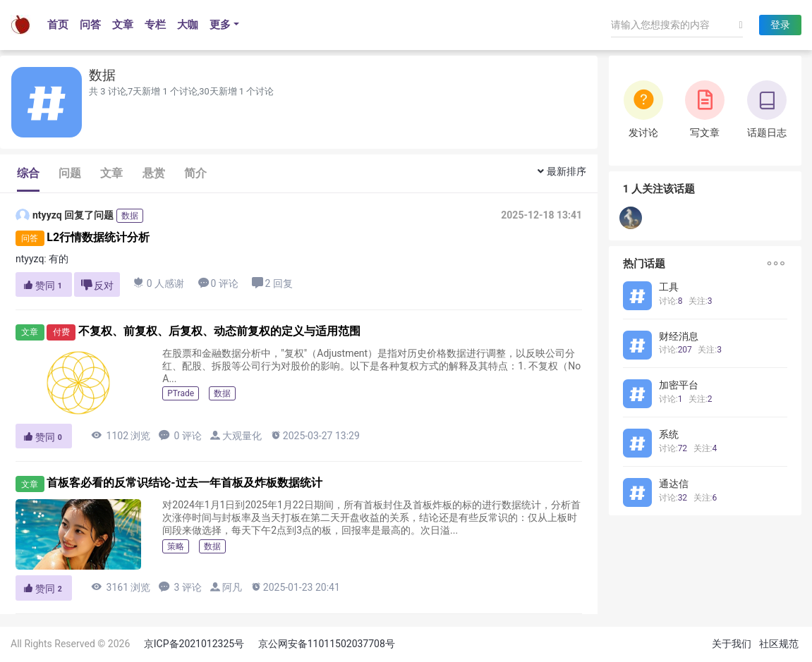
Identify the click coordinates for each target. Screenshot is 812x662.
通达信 (674, 484)
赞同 (44, 286)
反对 (97, 285)
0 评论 (218, 283)
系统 (669, 434)
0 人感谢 (159, 283)
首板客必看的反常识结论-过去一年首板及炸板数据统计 (184, 483)
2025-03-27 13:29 (315, 435)
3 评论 (180, 587)
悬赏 (154, 173)
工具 (669, 287)
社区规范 (779, 644)
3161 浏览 (121, 587)
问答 (90, 25)
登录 (780, 25)
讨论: (671, 301)
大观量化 (242, 436)
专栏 (155, 25)
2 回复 (272, 283)
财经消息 (679, 336)
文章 (123, 25)
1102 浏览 (121, 435)
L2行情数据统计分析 (98, 237)
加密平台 (679, 385)
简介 (195, 173)
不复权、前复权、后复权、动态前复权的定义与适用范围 (219, 331)
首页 (58, 25)
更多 (220, 25)
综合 (28, 173)
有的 (60, 259)
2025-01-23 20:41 (295, 587)
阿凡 (232, 587)
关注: (701, 301)
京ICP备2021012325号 (194, 644)
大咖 (188, 25)
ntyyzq (39, 216)
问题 (70, 173)
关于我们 (732, 644)
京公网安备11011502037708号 (327, 644)
